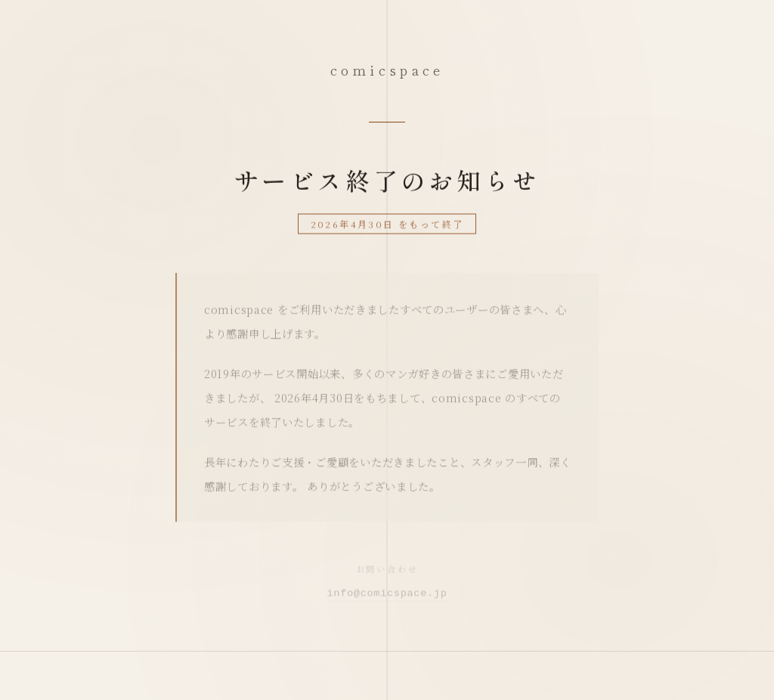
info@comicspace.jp (387, 596)
